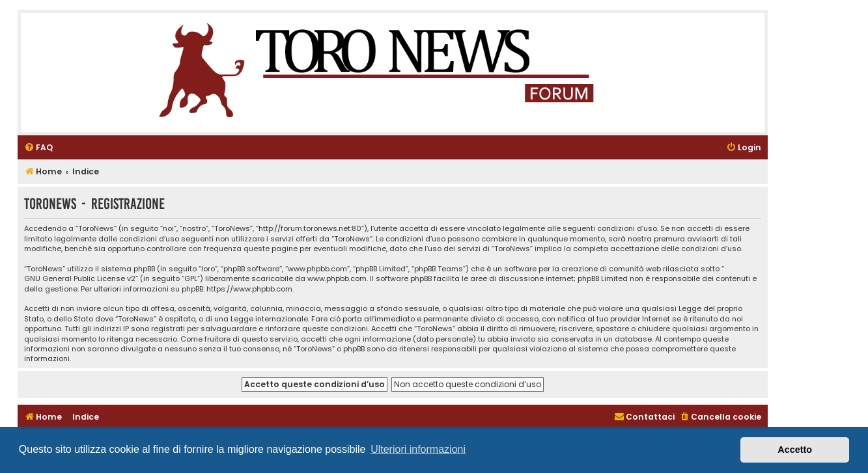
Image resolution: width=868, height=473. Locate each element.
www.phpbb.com (337, 279)
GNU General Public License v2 (80, 279)
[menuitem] (38, 148)
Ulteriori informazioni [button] (418, 449)
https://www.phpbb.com (249, 289)
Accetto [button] (795, 450)
